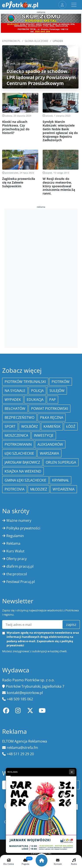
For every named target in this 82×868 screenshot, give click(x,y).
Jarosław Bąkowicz (22, 462)
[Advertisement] (41, 278)
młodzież (39, 489)
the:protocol (17, 574)
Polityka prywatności (23, 528)
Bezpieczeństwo (19, 417)
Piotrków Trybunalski (25, 382)
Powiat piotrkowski (50, 409)
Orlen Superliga (61, 462)
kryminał (60, 480)
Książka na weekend (23, 471)
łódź (71, 426)
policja (37, 391)
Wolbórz (30, 426)
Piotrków (61, 382)
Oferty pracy (17, 559)
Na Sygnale (15, 391)
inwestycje (44, 435)
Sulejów (57, 391)
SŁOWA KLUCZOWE (37, 41)
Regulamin (15, 536)
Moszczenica (16, 435)
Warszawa (49, 453)
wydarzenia (64, 489)
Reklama (13, 543)
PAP (52, 400)
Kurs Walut (15, 551)
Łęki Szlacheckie (19, 453)
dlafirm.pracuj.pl (20, 566)
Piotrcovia (15, 489)
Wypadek (13, 400)
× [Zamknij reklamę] (72, 772)
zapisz (71, 624)
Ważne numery (19, 520)
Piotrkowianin (18, 444)
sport (10, 426)
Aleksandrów (50, 444)
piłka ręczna (52, 417)
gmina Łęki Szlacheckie (25, 480)
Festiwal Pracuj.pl (21, 582)
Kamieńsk (52, 426)
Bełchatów (15, 409)
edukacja (35, 400)
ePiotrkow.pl (11, 41)
